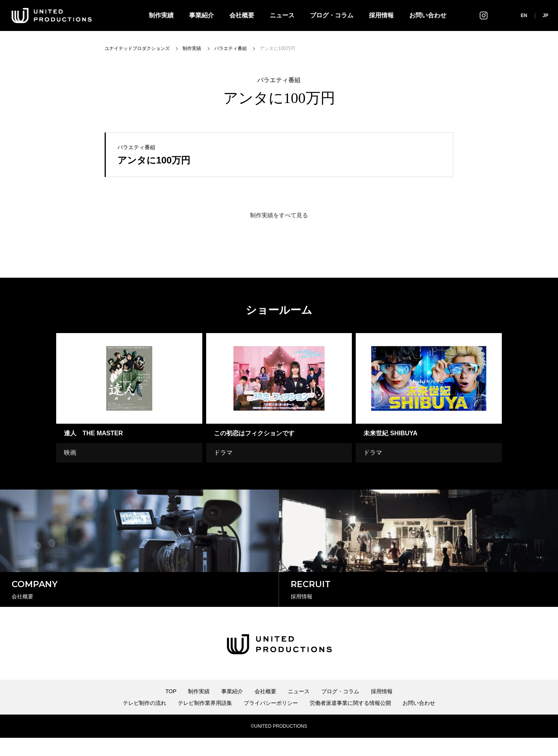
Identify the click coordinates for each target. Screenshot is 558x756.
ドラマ (223, 453)
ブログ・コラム (332, 15)
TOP (171, 710)
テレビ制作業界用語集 (205, 721)
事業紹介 (201, 15)
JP (545, 15)
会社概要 (242, 15)
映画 (70, 453)
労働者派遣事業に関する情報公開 (350, 721)
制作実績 (161, 15)
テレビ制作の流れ (145, 721)
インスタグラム (484, 15)
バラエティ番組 (279, 80)
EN (524, 15)
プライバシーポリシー (271, 721)
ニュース (282, 15)
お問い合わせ (428, 15)
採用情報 (381, 15)
